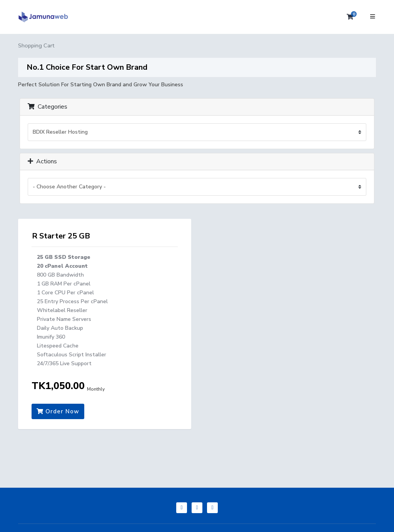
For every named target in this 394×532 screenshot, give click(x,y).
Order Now (58, 411)
